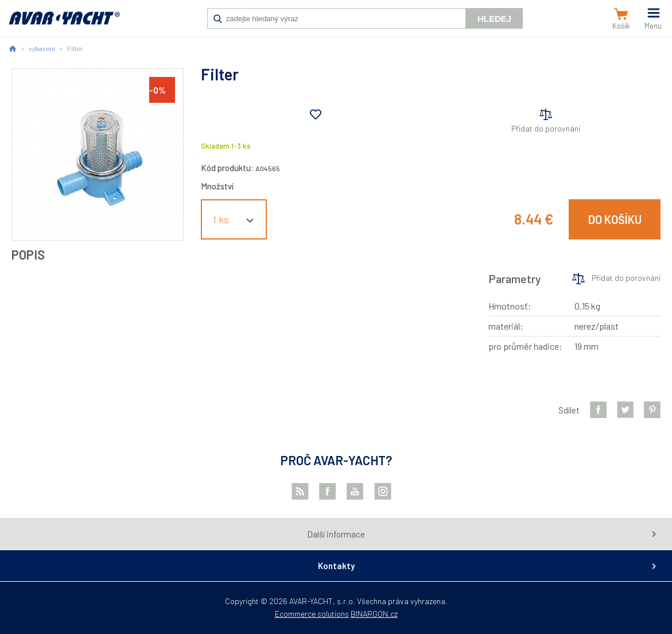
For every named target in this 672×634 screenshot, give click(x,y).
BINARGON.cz (374, 614)
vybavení (42, 48)
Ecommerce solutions (312, 614)
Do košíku (615, 219)
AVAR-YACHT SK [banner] (64, 24)
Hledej (494, 19)
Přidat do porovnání (546, 128)
